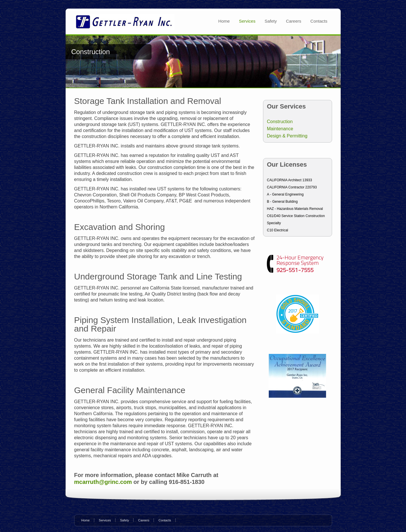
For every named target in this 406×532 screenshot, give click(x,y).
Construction (280, 122)
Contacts (319, 21)
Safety (271, 21)
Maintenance (280, 129)
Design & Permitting (287, 136)
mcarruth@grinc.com (104, 482)
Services (247, 21)
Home (224, 21)
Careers (294, 21)
